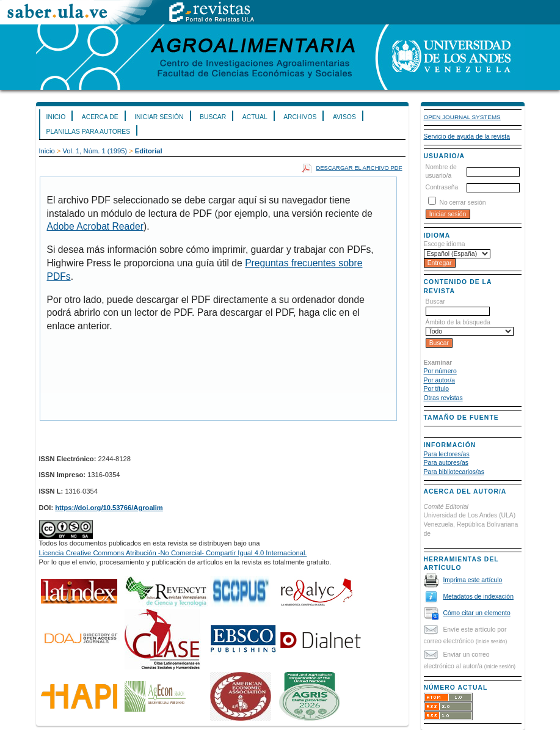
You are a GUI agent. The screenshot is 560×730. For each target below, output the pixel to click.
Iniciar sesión (159, 117)
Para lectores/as (447, 454)
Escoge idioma (445, 244)
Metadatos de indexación (478, 597)
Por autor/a (439, 380)
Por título (437, 389)
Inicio (56, 117)
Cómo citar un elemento (476, 613)
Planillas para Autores (89, 132)
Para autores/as (446, 463)
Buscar (213, 117)
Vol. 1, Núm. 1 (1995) (95, 151)
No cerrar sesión (462, 203)
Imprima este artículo (472, 580)
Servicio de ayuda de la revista (467, 137)
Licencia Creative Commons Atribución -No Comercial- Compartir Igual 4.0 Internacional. (173, 553)
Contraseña (442, 187)
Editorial (149, 151)
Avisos (344, 117)
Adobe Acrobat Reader (95, 226)
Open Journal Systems (462, 117)
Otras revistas (443, 398)
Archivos (300, 117)
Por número (440, 371)
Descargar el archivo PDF (359, 168)
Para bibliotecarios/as (454, 472)
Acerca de (100, 117)
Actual (255, 117)
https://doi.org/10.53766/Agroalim (109, 508)
